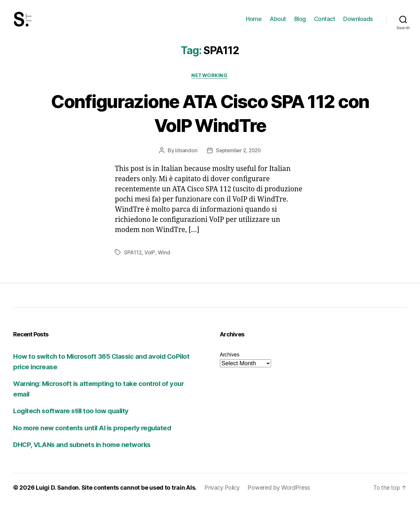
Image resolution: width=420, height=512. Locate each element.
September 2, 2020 (238, 161)
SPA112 (133, 263)
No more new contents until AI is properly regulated (95, 438)
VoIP (150, 263)
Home (254, 24)
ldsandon (185, 161)
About (278, 24)
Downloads (358, 24)
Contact (325, 24)
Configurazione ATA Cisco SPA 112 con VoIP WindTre (210, 123)
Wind (164, 263)
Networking (210, 86)
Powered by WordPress (281, 498)
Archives (230, 365)
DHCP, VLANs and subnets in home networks (85, 455)
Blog (300, 24)
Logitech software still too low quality (73, 421)
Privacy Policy (223, 498)
